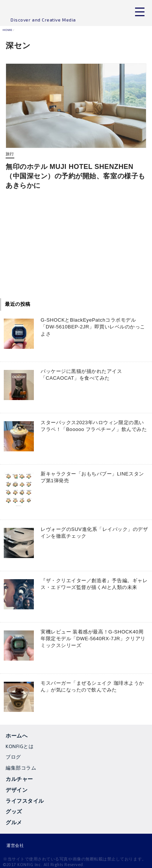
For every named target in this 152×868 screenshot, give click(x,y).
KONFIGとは (20, 746)
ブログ (13, 757)
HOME (8, 30)
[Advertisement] (76, 247)
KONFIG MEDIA (43, 12)
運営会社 (15, 845)
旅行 (10, 154)
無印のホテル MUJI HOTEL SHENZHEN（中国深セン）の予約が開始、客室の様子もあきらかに (75, 176)
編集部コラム (21, 768)
